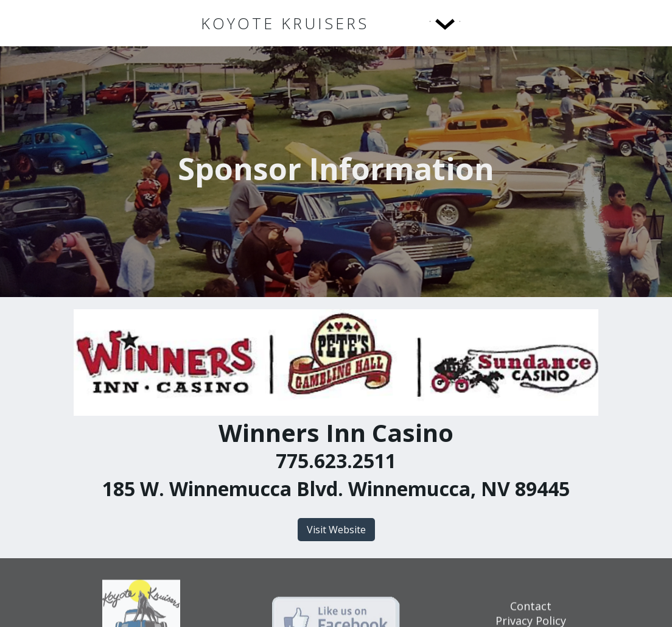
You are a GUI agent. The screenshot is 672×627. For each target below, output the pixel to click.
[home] (285, 23)
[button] (420, 23)
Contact (531, 611)
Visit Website (336, 530)
